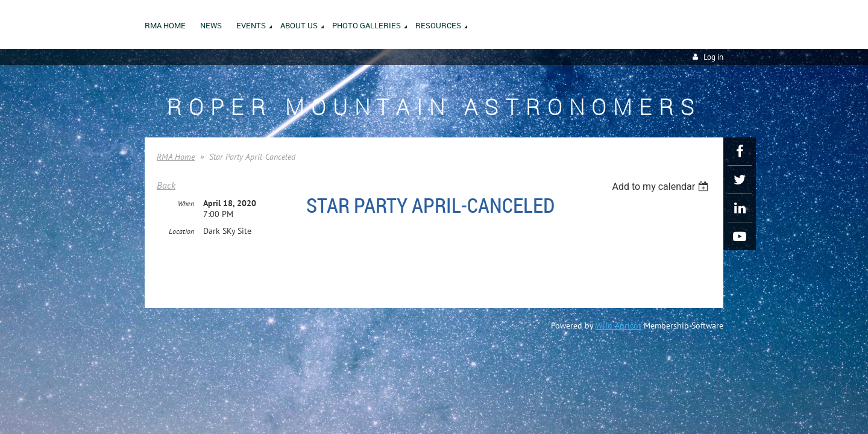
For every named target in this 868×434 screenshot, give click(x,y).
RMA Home (176, 157)
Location (181, 232)
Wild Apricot (618, 325)
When (186, 204)
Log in (713, 57)
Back (166, 185)
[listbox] (662, 187)
